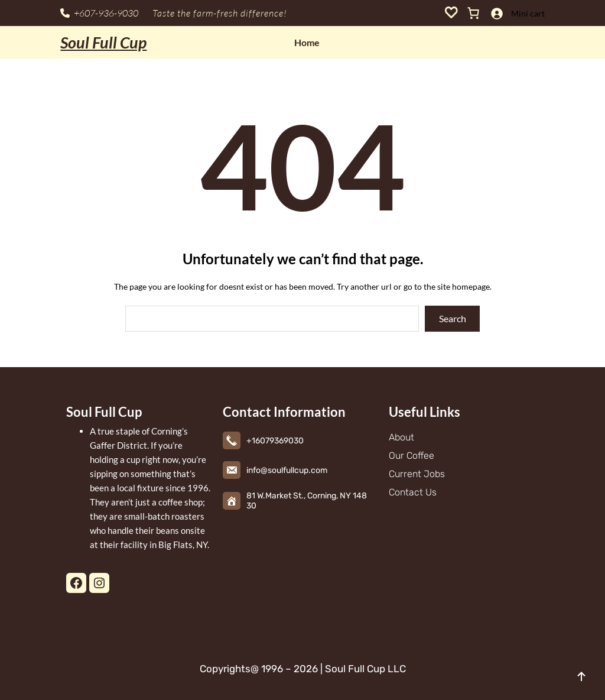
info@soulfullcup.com (287, 470)
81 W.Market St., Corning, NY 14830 (307, 501)
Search (453, 318)
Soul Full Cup (103, 42)
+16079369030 (275, 441)
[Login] (497, 13)
